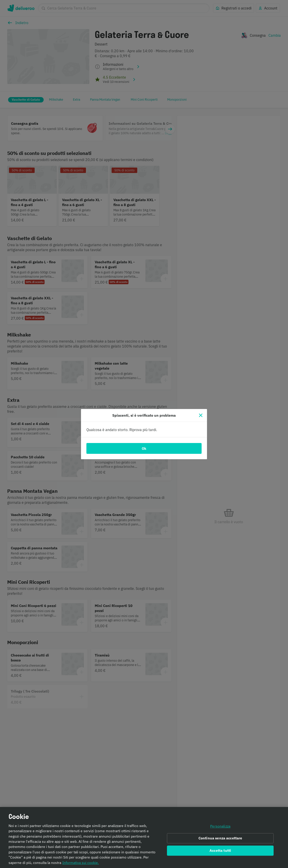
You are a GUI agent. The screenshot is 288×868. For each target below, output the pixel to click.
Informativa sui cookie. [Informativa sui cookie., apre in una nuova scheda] (81, 864)
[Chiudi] (201, 415)
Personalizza (220, 828)
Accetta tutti (220, 852)
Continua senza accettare (220, 840)
